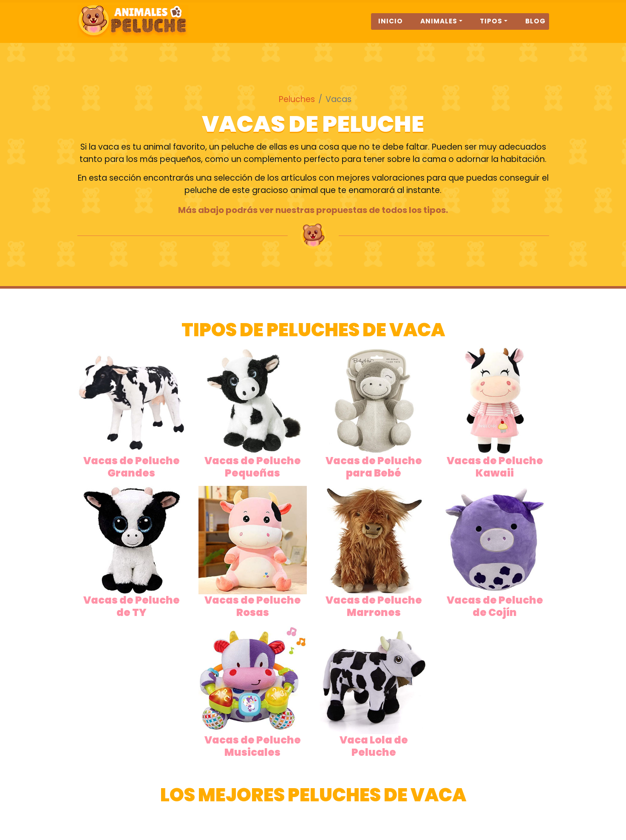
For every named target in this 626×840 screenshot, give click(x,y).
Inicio (391, 26)
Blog (535, 26)
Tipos (491, 26)
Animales (439, 26)
